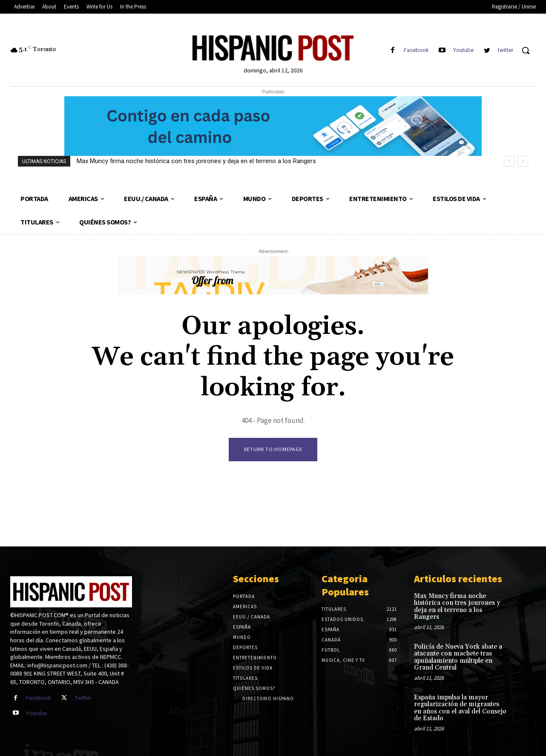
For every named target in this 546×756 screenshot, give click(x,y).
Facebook (416, 50)
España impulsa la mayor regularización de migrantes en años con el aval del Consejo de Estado (460, 708)
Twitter (83, 698)
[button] (526, 50)
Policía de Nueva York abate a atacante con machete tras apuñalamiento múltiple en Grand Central (458, 657)
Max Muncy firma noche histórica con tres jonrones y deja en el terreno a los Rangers (196, 161)
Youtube (463, 50)
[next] (523, 161)
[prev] (509, 161)
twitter (506, 50)
